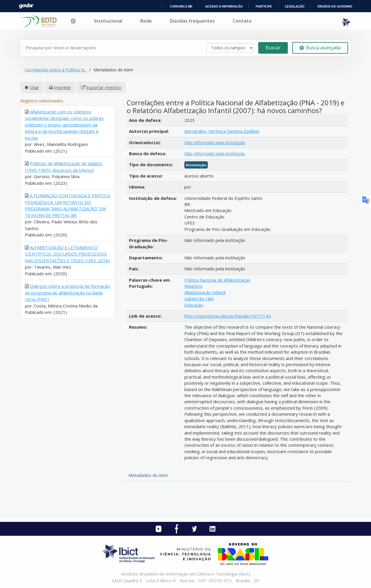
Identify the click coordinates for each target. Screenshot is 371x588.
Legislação (295, 6)
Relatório (193, 286)
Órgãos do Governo (335, 6)
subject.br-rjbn (199, 298)
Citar (34, 87)
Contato (242, 21)
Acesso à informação (224, 6)
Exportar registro (104, 87)
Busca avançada (320, 48)
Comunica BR (181, 6)
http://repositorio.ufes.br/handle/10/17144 (228, 316)
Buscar (273, 48)
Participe (264, 6)
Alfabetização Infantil (205, 292)
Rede (146, 21)
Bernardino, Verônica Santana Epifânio (222, 131)
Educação (194, 305)
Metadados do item (148, 475)
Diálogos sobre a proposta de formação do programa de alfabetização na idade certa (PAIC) (67, 293)
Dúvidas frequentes (192, 21)
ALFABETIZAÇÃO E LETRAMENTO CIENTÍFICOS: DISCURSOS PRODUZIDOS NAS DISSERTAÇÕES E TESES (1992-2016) (67, 254)
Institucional (108, 21)
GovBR (26, 6)
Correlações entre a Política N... (56, 70)
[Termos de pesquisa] (112, 48)
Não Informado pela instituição (215, 142)
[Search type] (230, 48)
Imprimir (63, 87)
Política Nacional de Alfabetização (217, 280)
